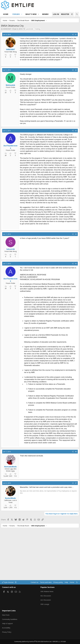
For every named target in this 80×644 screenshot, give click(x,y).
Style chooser (8, 585)
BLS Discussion (46, 598)
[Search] (77, 14)
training (38, 29)
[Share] (73, 35)
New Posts (6, 616)
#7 (76, 536)
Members (46, 14)
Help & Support (8, 624)
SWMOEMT (7, 29)
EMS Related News (47, 594)
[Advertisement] (37, 76)
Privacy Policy (7, 632)
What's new (31, 14)
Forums (16, 14)
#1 (76, 34)
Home (6, 14)
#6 (76, 505)
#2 (76, 97)
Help (66, 585)
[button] (22, 14)
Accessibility (6, 628)
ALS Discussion (46, 602)
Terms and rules (46, 585)
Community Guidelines (10, 620)
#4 (76, 287)
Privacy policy (58, 585)
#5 (76, 317)
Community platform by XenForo (33, 641)
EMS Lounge (45, 606)
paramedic (30, 29)
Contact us (35, 585)
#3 (76, 157)
